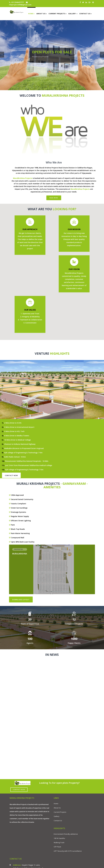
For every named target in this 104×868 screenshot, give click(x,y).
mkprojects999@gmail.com (20, 4)
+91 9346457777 (16, 2)
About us (42, 14)
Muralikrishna (20, 554)
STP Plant (57, 847)
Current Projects (58, 14)
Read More (54, 198)
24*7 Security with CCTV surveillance (68, 851)
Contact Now (11, 475)
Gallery (73, 14)
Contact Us (85, 14)
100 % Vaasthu (59, 838)
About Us (57, 808)
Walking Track (59, 843)
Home (31, 14)
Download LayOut (21, 600)
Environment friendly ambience (66, 834)
